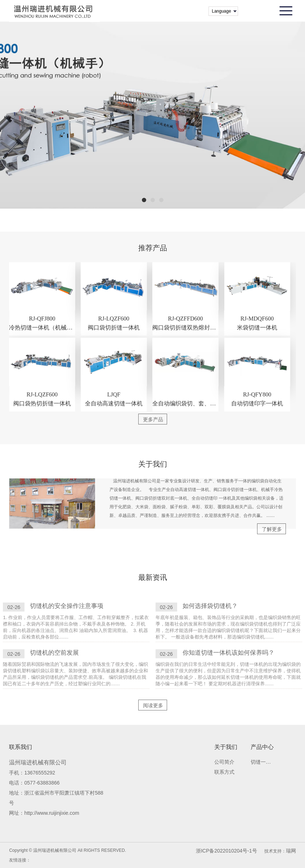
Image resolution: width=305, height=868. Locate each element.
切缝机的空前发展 (54, 653)
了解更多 (272, 529)
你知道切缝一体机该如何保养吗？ (228, 653)
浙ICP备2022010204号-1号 (226, 851)
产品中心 (262, 747)
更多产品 (153, 419)
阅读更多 (153, 705)
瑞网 (291, 851)
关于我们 (226, 747)
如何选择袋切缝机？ (210, 606)
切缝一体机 (262, 762)
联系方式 (224, 772)
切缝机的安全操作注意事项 (67, 606)
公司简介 (224, 762)
